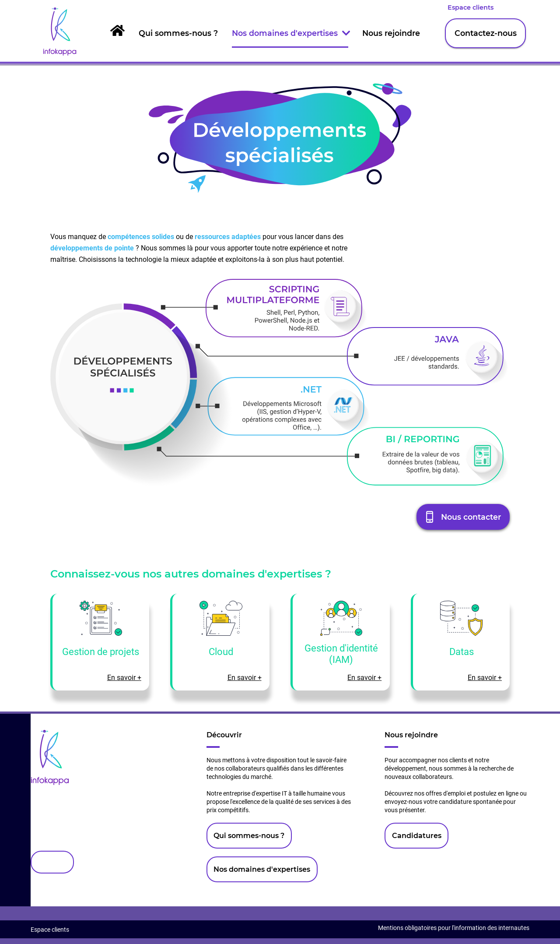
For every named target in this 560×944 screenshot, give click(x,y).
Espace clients (471, 7)
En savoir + (124, 678)
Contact (52, 862)
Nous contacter (471, 517)
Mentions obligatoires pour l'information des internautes (454, 928)
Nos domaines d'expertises (290, 33)
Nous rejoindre (391, 33)
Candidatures (417, 836)
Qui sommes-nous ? (178, 33)
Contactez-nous (486, 33)
